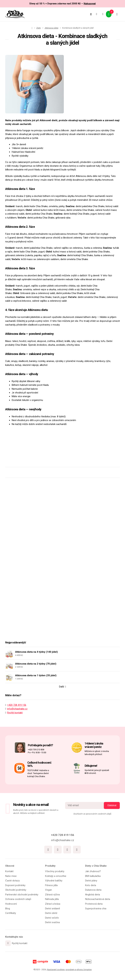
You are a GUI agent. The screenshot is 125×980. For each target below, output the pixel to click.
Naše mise (11, 876)
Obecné (10, 866)
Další (63, 691)
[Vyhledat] (90, 14)
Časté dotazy (12, 881)
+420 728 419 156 (17, 709)
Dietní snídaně (52, 909)
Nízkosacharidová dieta (98, 900)
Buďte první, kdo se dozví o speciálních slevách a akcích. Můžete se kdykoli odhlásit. (36, 812)
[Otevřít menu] (117, 14)
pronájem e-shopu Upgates (79, 970)
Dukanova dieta (93, 890)
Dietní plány (91, 881)
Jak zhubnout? (93, 872)
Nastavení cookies (56, 970)
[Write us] (8, 944)
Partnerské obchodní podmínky (22, 895)
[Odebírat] (112, 806)
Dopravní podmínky (15, 886)
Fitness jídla (51, 886)
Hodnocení (11, 904)
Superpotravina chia (96, 909)
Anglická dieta (93, 895)
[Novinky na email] (86, 806)
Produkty (50, 866)
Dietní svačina (52, 923)
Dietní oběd (51, 913)
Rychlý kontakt (15, 716)
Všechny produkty (55, 872)
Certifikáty (11, 913)
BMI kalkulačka (93, 876)
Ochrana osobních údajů (18, 900)
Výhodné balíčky (54, 881)
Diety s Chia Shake (96, 866)
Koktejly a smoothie (56, 876)
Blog (8, 909)
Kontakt (9, 872)
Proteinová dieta (94, 904)
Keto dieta (91, 886)
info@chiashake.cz (17, 713)
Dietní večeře (52, 918)
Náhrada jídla (52, 900)
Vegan (49, 890)
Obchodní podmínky (16, 890)
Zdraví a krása (53, 904)
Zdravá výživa (52, 895)
